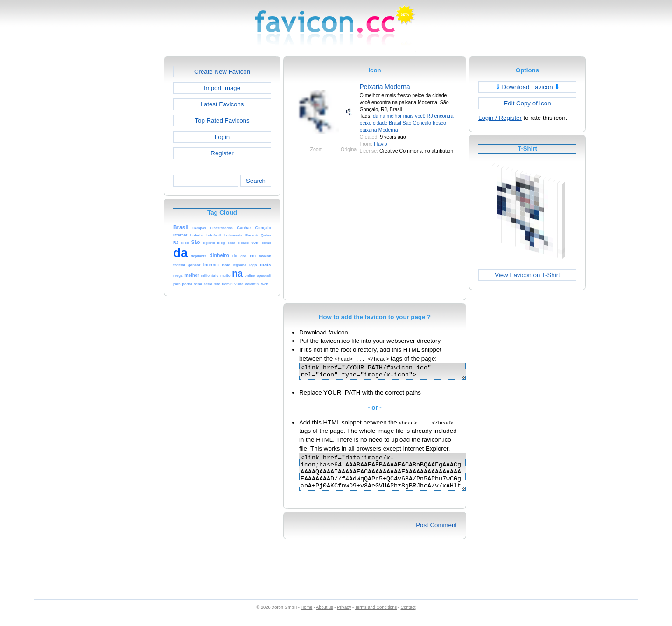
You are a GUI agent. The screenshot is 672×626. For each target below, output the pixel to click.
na (383, 116)
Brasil (395, 123)
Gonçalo (422, 123)
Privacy (344, 617)
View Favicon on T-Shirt (527, 275)
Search (256, 181)
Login (222, 137)
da (376, 116)
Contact (408, 617)
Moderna (388, 130)
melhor (394, 116)
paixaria (368, 130)
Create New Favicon (222, 72)
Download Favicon (528, 87)
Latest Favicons (222, 104)
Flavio (380, 144)
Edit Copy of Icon (527, 103)
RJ (430, 116)
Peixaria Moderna (385, 87)
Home (307, 617)
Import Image (222, 88)
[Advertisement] (124, 196)
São (407, 123)
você (420, 116)
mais (408, 116)
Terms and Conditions (376, 617)
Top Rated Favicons (222, 121)
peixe (366, 123)
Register (222, 153)
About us (325, 617)
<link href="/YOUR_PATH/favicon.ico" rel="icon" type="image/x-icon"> (392, 373)
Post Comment (436, 535)
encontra (444, 116)
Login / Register (500, 118)
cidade (380, 123)
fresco (439, 123)
